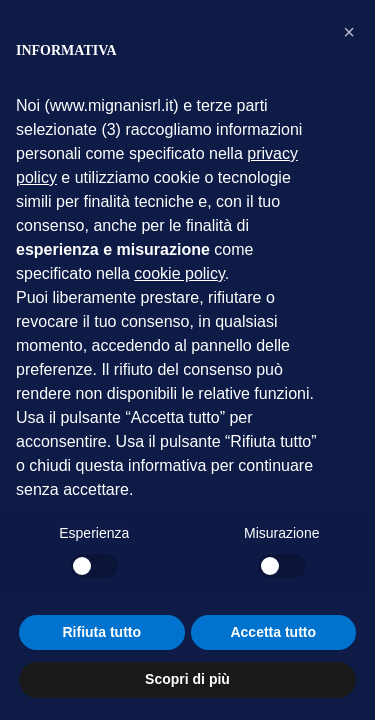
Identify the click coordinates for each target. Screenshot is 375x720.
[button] (349, 32)
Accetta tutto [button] (273, 632)
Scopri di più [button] (187, 679)
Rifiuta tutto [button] (101, 632)
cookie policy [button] (179, 273)
